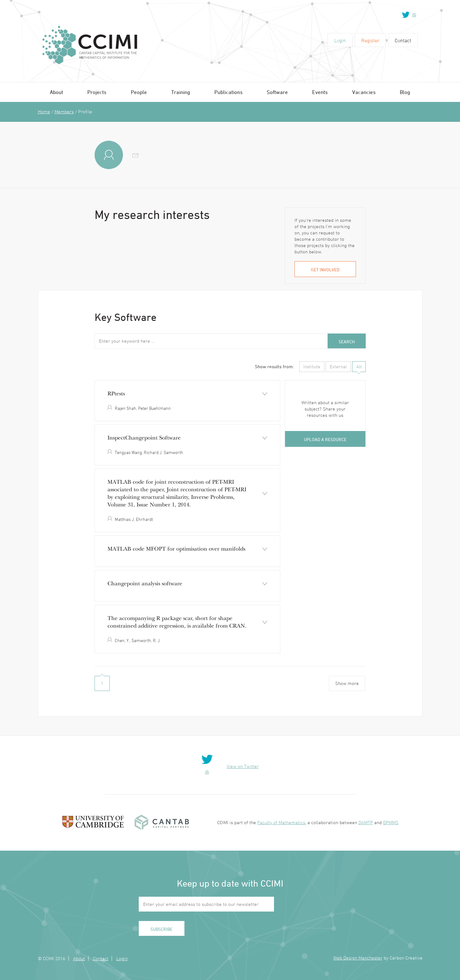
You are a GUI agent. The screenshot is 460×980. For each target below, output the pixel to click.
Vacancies (364, 92)
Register (370, 40)
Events (320, 92)
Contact (403, 40)
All (359, 366)
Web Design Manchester (358, 958)
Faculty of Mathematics (281, 822)
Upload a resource (325, 439)
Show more (347, 683)
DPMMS (391, 822)
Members (64, 112)
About (56, 92)
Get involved (325, 270)
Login (340, 40)
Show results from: (274, 366)
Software (277, 92)
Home (44, 112)
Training (181, 92)
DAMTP (366, 822)
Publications (228, 92)
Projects (97, 92)
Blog (405, 92)
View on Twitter (243, 766)
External (338, 366)
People (139, 92)
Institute (312, 366)
